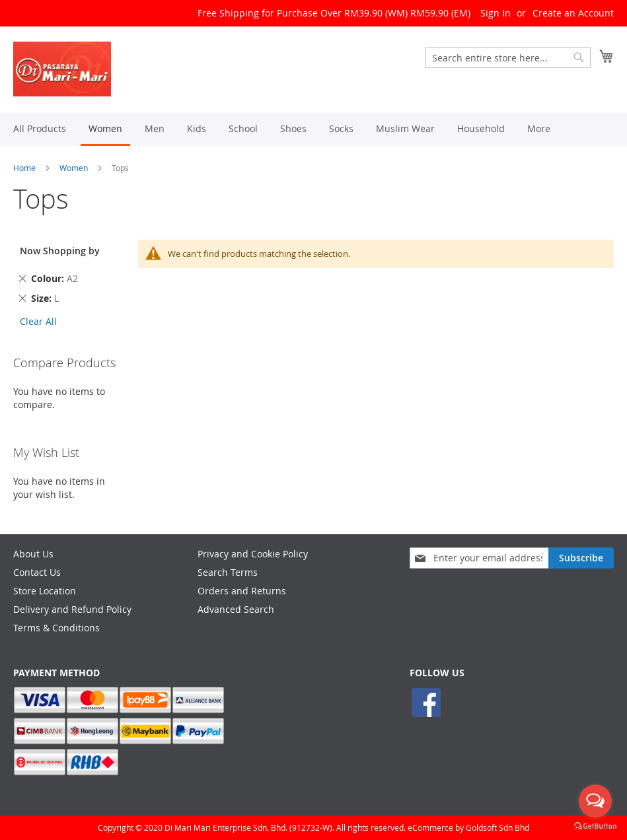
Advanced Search (236, 609)
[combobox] (508, 57)
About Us (33, 554)
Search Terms (228, 572)
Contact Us (37, 572)
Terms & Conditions (56, 628)
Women (74, 168)
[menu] (313, 129)
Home (24, 168)
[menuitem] (40, 128)
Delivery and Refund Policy (72, 609)
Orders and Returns (242, 591)
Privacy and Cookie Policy (253, 554)
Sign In (496, 13)
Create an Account (573, 13)
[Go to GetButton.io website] (595, 826)
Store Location (45, 591)
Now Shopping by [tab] (60, 251)
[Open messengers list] (595, 801)
